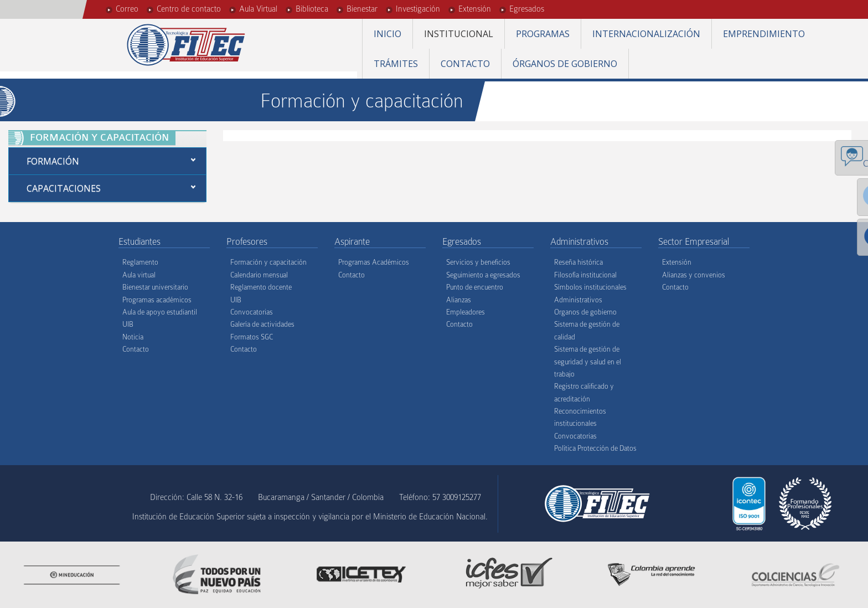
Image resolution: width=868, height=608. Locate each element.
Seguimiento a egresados (483, 275)
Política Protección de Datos (595, 448)
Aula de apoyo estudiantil (160, 312)
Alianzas (459, 300)
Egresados (527, 9)
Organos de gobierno (585, 312)
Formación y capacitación (268, 262)
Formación (53, 161)
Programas (543, 34)
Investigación (418, 9)
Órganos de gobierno (565, 64)
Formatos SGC (252, 337)
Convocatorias (252, 312)
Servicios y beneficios (478, 262)
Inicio (387, 34)
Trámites (396, 64)
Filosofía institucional (585, 275)
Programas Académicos (374, 262)
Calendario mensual (259, 275)
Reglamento (140, 262)
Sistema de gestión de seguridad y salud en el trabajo (588, 362)
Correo (127, 9)
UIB (128, 324)
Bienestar (362, 9)
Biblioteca (312, 9)
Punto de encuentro (475, 287)
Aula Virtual (258, 9)
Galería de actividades (262, 324)
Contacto (465, 64)
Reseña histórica (578, 262)
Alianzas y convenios (694, 275)
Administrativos (578, 300)
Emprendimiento (764, 34)
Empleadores (466, 312)
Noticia (133, 337)
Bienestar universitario (155, 287)
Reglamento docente (261, 287)
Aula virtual (139, 275)
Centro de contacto (189, 9)
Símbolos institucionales (590, 287)
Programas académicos (157, 300)
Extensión (475, 9)
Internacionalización (646, 34)
